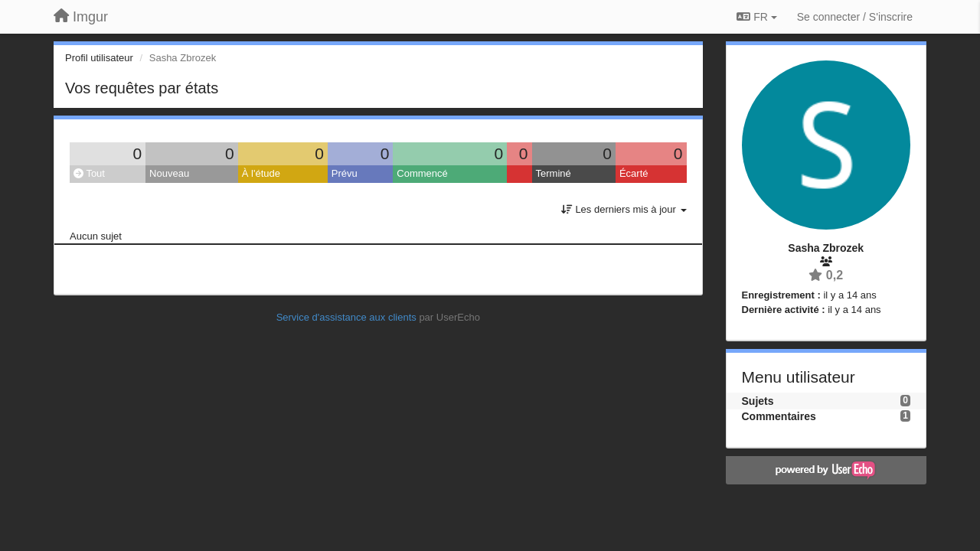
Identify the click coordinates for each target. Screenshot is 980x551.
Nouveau (169, 173)
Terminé (554, 173)
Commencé (422, 173)
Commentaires (779, 416)
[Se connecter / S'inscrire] (855, 17)
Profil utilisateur (99, 58)
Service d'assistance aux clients (346, 317)
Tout (89, 173)
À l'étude (261, 173)
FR (756, 17)
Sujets (758, 401)
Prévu (345, 173)
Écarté (634, 173)
